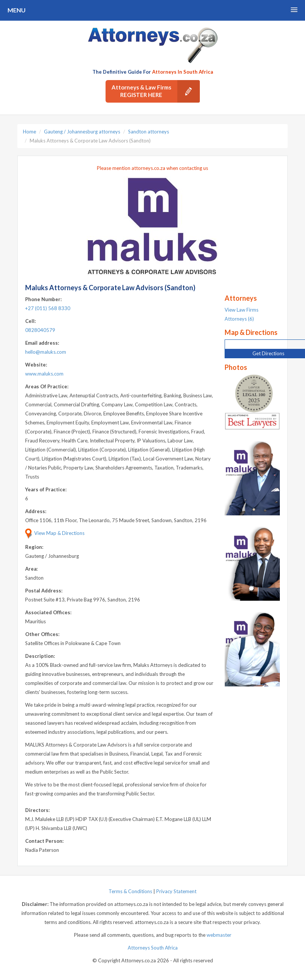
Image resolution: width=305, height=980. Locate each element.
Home (29, 132)
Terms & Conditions (130, 891)
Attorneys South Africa (153, 948)
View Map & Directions (55, 533)
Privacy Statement (176, 891)
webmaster (219, 935)
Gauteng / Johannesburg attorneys (82, 132)
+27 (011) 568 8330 (48, 308)
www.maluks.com (44, 374)
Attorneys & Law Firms (156, 91)
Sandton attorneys (149, 132)
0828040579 (40, 330)
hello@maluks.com (46, 352)
